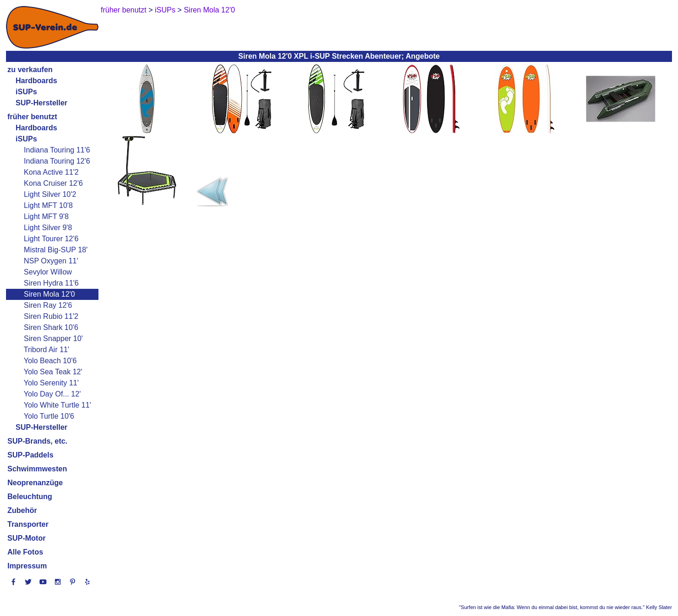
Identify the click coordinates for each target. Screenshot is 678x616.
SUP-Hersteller (42, 103)
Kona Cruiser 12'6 (54, 183)
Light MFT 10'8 (49, 205)
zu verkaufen (30, 70)
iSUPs (26, 92)
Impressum (27, 566)
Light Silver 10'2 (50, 194)
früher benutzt (32, 117)
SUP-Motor (27, 538)
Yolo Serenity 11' (51, 383)
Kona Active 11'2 (52, 172)
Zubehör (22, 510)
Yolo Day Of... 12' (52, 394)
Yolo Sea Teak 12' (53, 372)
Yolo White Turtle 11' (57, 405)
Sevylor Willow (48, 272)
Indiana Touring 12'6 (57, 161)
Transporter (28, 524)
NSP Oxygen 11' (51, 261)
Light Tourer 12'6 (51, 239)
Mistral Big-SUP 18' (56, 250)
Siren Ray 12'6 (48, 305)
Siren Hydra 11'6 (52, 283)
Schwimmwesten (37, 469)
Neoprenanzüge (35, 483)
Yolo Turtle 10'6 (49, 416)
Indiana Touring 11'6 (57, 150)
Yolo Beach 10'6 (50, 361)
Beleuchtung (30, 497)
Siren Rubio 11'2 (51, 316)
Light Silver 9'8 (48, 228)
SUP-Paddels (31, 455)
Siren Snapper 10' (54, 338)
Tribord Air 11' (46, 350)
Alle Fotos (25, 552)
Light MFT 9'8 (46, 217)
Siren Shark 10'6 (51, 327)
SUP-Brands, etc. (37, 441)
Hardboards (37, 81)
